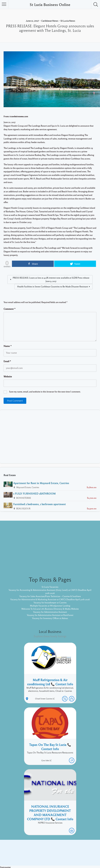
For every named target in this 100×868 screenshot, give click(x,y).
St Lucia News (68, 21)
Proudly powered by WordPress (38, 856)
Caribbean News (50, 21)
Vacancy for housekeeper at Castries (50, 602)
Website (8, 376)
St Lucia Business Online (50, 4)
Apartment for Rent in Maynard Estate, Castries (41, 483)
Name (8, 346)
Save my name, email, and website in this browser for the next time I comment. (45, 392)
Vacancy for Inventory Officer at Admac (50, 618)
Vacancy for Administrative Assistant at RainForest (50, 615)
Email (7, 361)
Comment (10, 309)
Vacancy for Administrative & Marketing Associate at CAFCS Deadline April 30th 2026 (50, 599)
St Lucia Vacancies (50, 587)
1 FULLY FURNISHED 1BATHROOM (34, 493)
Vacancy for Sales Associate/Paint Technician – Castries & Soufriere (50, 596)
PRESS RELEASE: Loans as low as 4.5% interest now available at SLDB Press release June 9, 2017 (51, 279)
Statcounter (5, 866)
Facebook (47, 851)
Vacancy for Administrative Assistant (50, 612)
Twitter (58, 851)
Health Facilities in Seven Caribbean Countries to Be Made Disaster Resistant (53, 286)
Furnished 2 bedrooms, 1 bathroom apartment (40, 504)
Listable (60, 856)
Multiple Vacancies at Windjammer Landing (50, 606)
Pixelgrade (71, 856)
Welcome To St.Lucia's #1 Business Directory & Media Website (50, 609)
